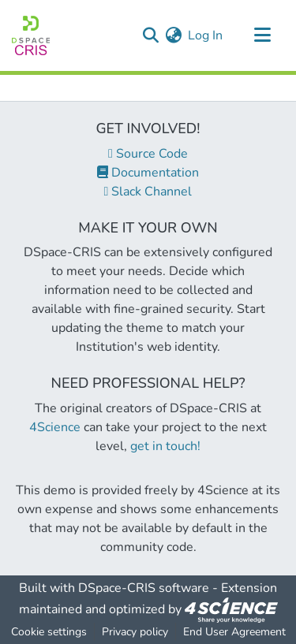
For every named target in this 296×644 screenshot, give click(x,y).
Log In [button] (206, 35)
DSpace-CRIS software (144, 588)
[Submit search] (150, 35)
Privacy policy (135, 632)
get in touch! (165, 446)
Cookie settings (49, 632)
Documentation (148, 173)
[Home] (31, 35)
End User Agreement (234, 632)
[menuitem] (173, 35)
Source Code (148, 154)
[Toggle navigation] (262, 35)
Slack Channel (148, 192)
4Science (55, 427)
